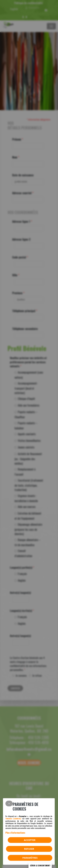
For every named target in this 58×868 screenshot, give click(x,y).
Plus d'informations (15, 833)
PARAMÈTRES (30, 858)
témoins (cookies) (13, 818)
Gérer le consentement (40, 865)
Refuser (29, 849)
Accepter (30, 840)
